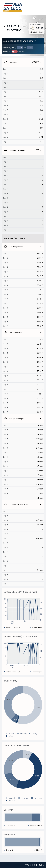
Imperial (7, 52)
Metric (22, 52)
